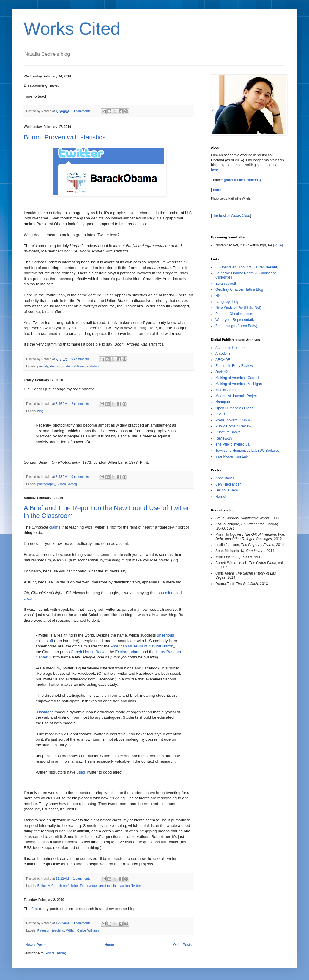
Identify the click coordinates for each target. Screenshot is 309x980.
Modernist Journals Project (237, 396)
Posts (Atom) (56, 953)
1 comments (82, 879)
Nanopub (223, 402)
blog (40, 411)
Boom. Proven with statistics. (66, 137)
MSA (278, 245)
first (35, 909)
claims (55, 527)
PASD (220, 414)
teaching (124, 886)
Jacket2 (221, 372)
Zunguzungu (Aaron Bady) (236, 326)
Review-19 (224, 438)
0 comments (82, 111)
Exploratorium (127, 652)
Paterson (44, 930)
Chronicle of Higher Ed (68, 886)
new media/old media (101, 886)
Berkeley (44, 886)
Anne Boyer (225, 478)
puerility (43, 366)
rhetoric (55, 366)
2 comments (80, 404)
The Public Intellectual (233, 444)
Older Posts (182, 945)
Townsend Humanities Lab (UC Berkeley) (248, 451)
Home (109, 945)
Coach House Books (89, 652)
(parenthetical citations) (242, 180)
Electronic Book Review (234, 366)
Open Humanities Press (234, 408)
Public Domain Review (233, 426)
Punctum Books (228, 432)
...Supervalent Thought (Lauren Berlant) (247, 267)
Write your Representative (236, 320)
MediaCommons (228, 390)
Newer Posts (35, 945)
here (215, 170)
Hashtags (45, 712)
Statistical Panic (74, 366)
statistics (93, 366)
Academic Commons (232, 348)
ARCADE (223, 360)
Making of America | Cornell (237, 378)
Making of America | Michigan (239, 384)
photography (46, 484)
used (81, 772)
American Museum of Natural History (142, 646)
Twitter (136, 886)
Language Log (227, 302)
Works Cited (72, 29)
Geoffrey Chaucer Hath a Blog (239, 289)
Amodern (223, 354)
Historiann (223, 296)
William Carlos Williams (83, 930)
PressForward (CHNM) (234, 420)
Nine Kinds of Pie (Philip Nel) (238, 308)
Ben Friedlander (228, 484)
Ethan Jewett (226, 284)
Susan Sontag (67, 484)
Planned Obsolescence (234, 314)
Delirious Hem (227, 490)
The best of (231, 216)
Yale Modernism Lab (232, 456)
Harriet (221, 497)
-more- (217, 190)
